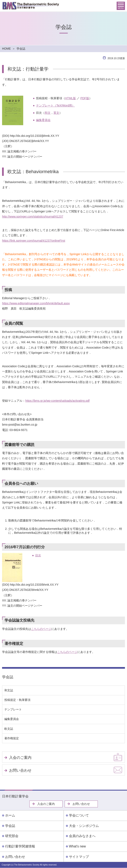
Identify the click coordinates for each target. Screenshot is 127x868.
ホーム (10, 815)
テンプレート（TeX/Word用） (55, 105)
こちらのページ (41, 629)
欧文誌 (9, 729)
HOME (6, 49)
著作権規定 (12, 738)
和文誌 (9, 690)
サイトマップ (79, 857)
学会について (79, 815)
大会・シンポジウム (84, 826)
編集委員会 (43, 120)
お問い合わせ (20, 770)
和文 (48, 113)
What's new (77, 846)
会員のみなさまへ (82, 836)
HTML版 (70, 98)
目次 (38, 555)
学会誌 (8, 677)
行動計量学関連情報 (20, 846)
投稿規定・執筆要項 (17, 700)
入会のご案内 (20, 758)
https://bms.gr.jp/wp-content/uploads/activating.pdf (57, 401)
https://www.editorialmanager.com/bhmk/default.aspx (36, 303)
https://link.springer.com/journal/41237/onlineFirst (34, 241)
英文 (56, 113)
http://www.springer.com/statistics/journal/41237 (33, 217)
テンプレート (13, 709)
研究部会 (12, 836)
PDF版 (85, 98)
